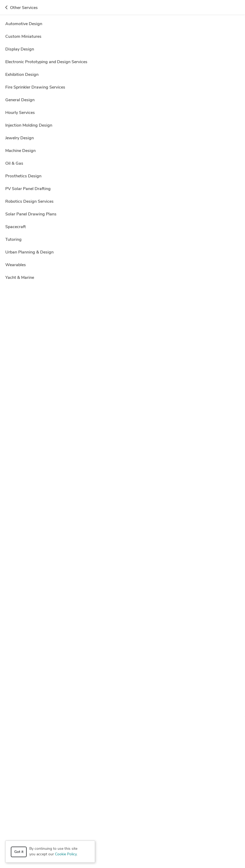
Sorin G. (56, 559)
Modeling (91, 206)
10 (67, 349)
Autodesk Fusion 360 (162, 642)
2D (59, 377)
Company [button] (123, 756)
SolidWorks (160, 98)
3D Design (188, 685)
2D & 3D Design (44, 685)
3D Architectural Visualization (152, 685)
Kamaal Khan (62, 77)
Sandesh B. (60, 292)
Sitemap (145, 854)
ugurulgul (58, 163)
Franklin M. (59, 228)
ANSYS (53, 642)
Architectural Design (117, 692)
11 (79, 134)
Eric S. (55, 494)
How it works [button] (123, 729)
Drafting (196, 692)
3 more (165, 206)
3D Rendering (86, 692)
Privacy (113, 854)
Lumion (127, 650)
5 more (161, 429)
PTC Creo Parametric (47, 657)
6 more (163, 589)
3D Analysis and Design (79, 685)
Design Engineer (173, 692)
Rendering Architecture (98, 707)
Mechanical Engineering (183, 700)
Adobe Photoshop (84, 270)
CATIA (101, 142)
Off (168, 56)
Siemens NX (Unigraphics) (125, 98)
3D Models (63, 692)
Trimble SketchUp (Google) (52, 664)
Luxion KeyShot (88, 98)
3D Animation (113, 685)
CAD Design (147, 692)
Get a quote (202, 79)
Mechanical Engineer (144, 700)
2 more (181, 472)
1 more (180, 98)
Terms (129, 854)
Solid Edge (181, 657)
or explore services (186, 835)
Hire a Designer (192, 25)
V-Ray (82, 664)
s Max (58, 270)
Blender (98, 650)
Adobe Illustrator (76, 642)
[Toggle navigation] (12, 8)
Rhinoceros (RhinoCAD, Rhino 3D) (96, 657)
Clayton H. (59, 335)
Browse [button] (123, 742)
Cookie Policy (66, 854)
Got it (19, 852)
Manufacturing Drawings (150, 472)
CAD (61, 98)
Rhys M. (56, 451)
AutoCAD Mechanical (88, 537)
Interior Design (73, 700)
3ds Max (37, 642)
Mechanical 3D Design (106, 700)
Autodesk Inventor (135, 429)
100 (78, 612)
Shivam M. (59, 120)
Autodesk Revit (77, 650)
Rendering (67, 707)
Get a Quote (226, 9)
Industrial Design (44, 700)
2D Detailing (83, 378)
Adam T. (57, 399)
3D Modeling (41, 692)
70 (79, 573)
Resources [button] (123, 769)
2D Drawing (108, 378)
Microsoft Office (179, 650)
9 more (151, 378)
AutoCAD (58, 142)
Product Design (43, 707)
